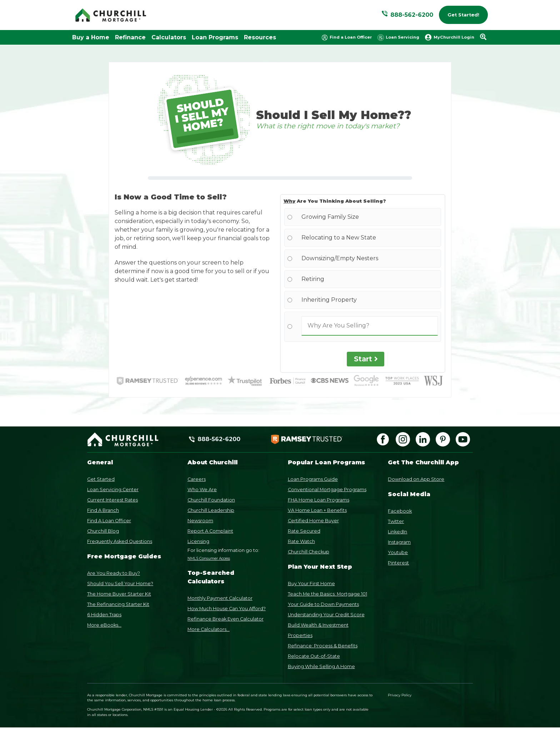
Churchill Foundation (211, 500)
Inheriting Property (329, 300)
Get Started (101, 479)
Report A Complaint (210, 531)
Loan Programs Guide (313, 479)
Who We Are (202, 490)
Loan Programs (215, 37)
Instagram (399, 542)
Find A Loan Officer (109, 521)
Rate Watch (301, 541)
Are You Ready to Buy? (114, 573)
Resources (260, 37)
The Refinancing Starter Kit (118, 604)
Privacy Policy (400, 695)
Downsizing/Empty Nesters (340, 258)
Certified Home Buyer (313, 521)
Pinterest (398, 563)
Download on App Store (416, 479)
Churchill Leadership (211, 510)
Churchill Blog (103, 531)
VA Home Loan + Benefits (317, 510)
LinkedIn (397, 532)
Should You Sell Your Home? (120, 584)
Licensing (198, 541)
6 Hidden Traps (104, 615)
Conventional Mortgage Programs (327, 490)
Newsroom (200, 521)
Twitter (396, 521)
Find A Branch (103, 510)
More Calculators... (209, 629)
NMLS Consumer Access (209, 559)
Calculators (169, 37)
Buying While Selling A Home (321, 666)
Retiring (313, 279)
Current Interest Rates (112, 500)
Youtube (398, 552)
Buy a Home (91, 37)
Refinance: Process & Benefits (323, 646)
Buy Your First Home (311, 584)
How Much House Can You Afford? (227, 609)
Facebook (400, 511)
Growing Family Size (330, 217)
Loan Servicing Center (113, 490)
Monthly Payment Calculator (220, 598)
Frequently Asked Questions (120, 541)
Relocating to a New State (339, 238)
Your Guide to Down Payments (323, 604)
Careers (197, 479)
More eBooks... (104, 625)
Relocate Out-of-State (314, 656)
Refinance (130, 37)
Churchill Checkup (309, 552)
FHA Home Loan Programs (319, 500)
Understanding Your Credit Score (326, 615)
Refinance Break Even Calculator (226, 619)
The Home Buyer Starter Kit (119, 594)
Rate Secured (304, 531)
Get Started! (463, 15)
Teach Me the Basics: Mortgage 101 (327, 594)
